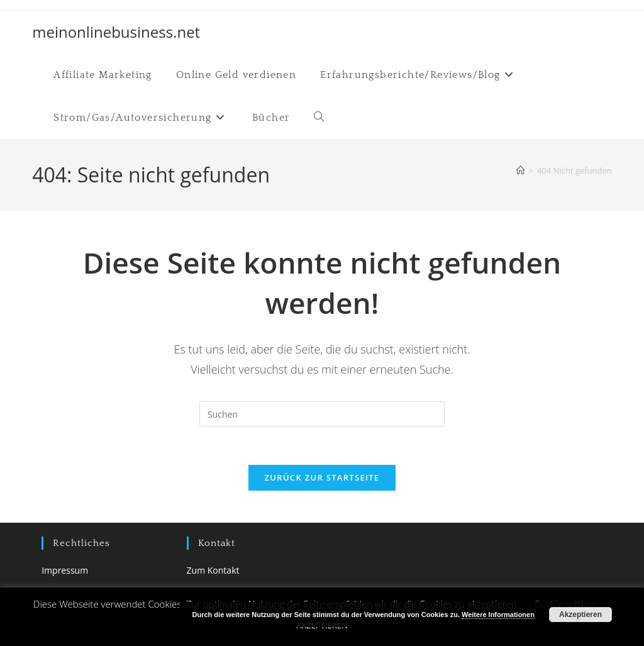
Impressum (65, 570)
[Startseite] (520, 170)
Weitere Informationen (498, 615)
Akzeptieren (580, 615)
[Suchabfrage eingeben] (322, 414)
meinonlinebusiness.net (116, 32)
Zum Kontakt (213, 570)
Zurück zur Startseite (322, 477)
